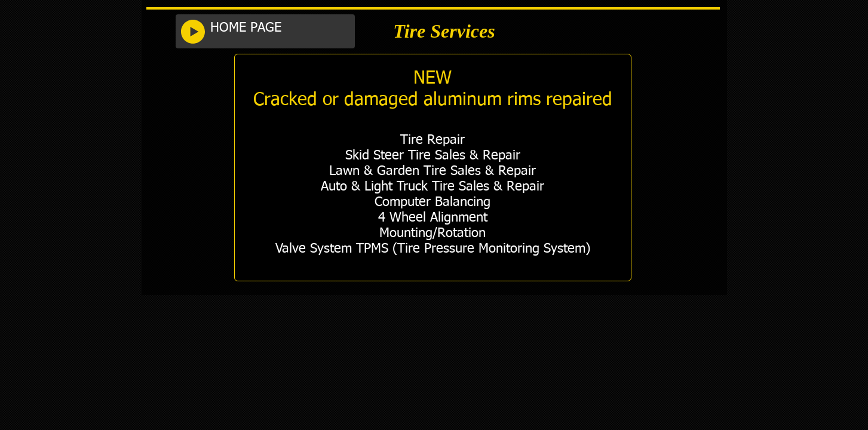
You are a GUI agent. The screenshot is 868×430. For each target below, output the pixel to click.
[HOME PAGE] (279, 28)
